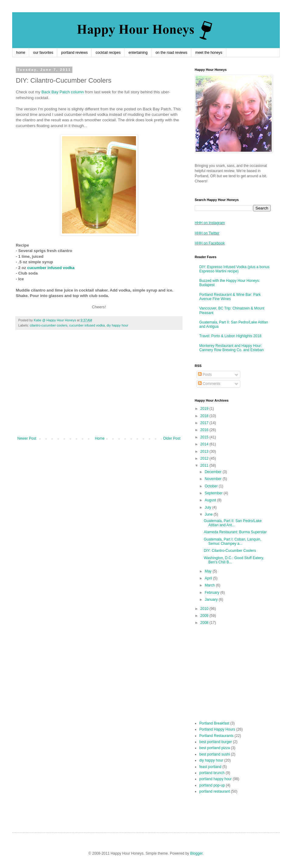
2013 (205, 451)
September (214, 493)
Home (100, 438)
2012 (205, 458)
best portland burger (216, 742)
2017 (205, 423)
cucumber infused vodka (51, 268)
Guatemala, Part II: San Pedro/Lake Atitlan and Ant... (233, 523)
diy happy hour (118, 325)
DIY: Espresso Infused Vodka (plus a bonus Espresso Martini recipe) (234, 269)
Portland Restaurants (216, 736)
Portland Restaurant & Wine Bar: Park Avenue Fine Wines (230, 297)
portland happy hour (216, 779)
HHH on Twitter (207, 233)
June (209, 514)
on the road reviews (171, 53)
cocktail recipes (108, 53)
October (212, 486)
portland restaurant (215, 791)
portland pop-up (212, 785)
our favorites (43, 53)
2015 (205, 437)
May (209, 571)
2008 (205, 623)
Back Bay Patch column (63, 92)
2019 (205, 409)
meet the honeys (209, 53)
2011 (205, 465)
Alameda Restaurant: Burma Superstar (235, 532)
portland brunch (212, 773)
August (211, 500)
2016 (205, 430)
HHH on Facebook (210, 243)
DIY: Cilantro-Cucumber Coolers (230, 551)
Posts (205, 375)
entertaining (138, 53)
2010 (205, 609)
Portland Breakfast (214, 723)
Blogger (196, 853)
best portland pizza (215, 748)
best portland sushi (215, 754)
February (212, 593)
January (212, 600)
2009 (205, 616)
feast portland (210, 767)
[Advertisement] (99, 386)
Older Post (172, 438)
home (21, 53)
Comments (209, 384)
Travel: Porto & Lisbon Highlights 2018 (230, 336)
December (214, 472)
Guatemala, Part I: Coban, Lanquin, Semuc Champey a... (233, 541)
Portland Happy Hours (217, 729)
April (209, 578)
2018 (205, 416)
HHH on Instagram (210, 223)
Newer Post (27, 438)
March (210, 585)
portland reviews (74, 53)
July (209, 507)
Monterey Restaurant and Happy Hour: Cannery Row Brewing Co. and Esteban (231, 348)
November (214, 479)
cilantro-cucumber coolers (49, 325)
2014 (205, 444)
